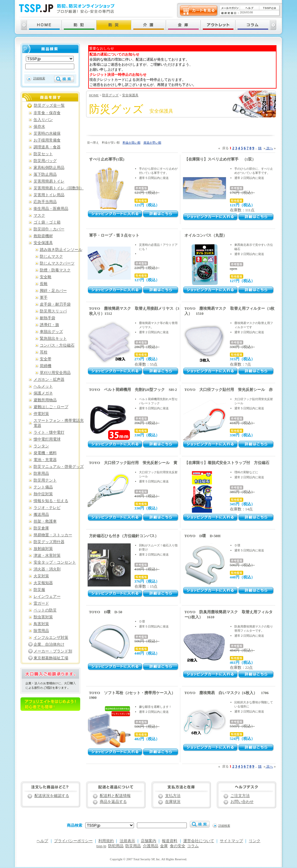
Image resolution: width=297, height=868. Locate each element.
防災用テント (45, 480)
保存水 (39, 127)
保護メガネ (43, 393)
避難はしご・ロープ (51, 407)
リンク (255, 841)
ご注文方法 (240, 796)
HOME (94, 95)
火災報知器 (43, 583)
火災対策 (41, 576)
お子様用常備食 (47, 140)
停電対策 (41, 414)
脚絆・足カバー (53, 291)
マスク (39, 216)
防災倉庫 (41, 528)
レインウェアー (47, 597)
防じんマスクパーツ (57, 263)
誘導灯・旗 (49, 325)
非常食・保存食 (47, 113)
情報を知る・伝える (51, 501)
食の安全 (178, 846)
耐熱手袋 (48, 318)
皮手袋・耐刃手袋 (55, 304)
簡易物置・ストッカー (53, 535)
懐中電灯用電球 (47, 439)
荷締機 (46, 366)
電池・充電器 (45, 460)
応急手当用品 (45, 202)
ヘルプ (42, 841)
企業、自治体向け (49, 644)
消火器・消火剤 (47, 569)
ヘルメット (43, 386)
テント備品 (43, 487)
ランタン (41, 446)
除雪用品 (41, 631)
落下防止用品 (45, 174)
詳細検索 (39, 78)
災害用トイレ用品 (49, 195)
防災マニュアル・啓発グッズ (59, 467)
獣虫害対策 (43, 617)
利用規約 (106, 841)
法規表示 (127, 841)
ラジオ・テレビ (47, 508)
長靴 (44, 284)
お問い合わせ (242, 802)
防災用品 (133, 846)
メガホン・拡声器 (49, 380)
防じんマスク (51, 257)
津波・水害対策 (47, 556)
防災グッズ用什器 (49, 542)
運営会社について (199, 841)
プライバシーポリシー (73, 841)
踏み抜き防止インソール (61, 250)
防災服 (39, 590)
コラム (193, 846)
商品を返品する (113, 802)
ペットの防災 (45, 610)
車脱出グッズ (51, 332)
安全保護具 (130, 95)
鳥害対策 (41, 624)
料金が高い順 (132, 143)
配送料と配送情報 (115, 796)
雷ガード (41, 603)
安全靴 (46, 277)
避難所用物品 (45, 400)
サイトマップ (231, 841)
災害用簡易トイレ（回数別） (59, 188)
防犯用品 (116, 846)
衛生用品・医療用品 (51, 209)
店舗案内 (148, 841)
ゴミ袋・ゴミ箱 (47, 222)
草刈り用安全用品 (55, 373)
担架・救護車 (45, 521)
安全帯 (46, 359)
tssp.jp (101, 846)
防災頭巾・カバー (49, 229)
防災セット (43, 154)
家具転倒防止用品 (49, 168)
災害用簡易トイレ (49, 181)
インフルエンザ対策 (51, 638)
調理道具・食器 (47, 147)
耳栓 (44, 352)
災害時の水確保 (47, 133)
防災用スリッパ (53, 311)
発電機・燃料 (45, 453)
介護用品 (151, 846)
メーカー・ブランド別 (53, 651)
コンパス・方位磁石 (57, 345)
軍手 (44, 298)
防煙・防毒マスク (55, 270)
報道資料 (170, 841)
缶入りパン (43, 120)
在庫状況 (173, 802)
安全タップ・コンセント (55, 562)
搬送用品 (41, 515)
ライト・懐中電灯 (49, 433)
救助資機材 (43, 236)
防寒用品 (41, 474)
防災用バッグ (45, 161)
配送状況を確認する (52, 796)
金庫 (164, 846)
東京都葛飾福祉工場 (51, 658)
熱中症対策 (43, 494)
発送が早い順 (152, 143)
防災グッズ (110, 95)
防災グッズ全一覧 (49, 106)
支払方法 (173, 796)
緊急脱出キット (53, 339)
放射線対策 (43, 549)
